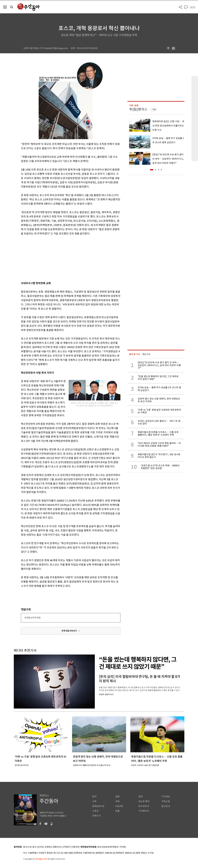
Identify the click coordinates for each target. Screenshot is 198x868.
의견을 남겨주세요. (33, 618)
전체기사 (97, 816)
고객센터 (66, 847)
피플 (117, 811)
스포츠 (95, 811)
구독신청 (166, 801)
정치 (94, 797)
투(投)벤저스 (138, 109)
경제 (117, 797)
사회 (94, 801)
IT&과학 (119, 806)
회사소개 (27, 847)
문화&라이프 (98, 806)
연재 (140, 797)
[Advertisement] (64, 258)
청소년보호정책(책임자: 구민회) (112, 847)
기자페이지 (144, 811)
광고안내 (166, 806)
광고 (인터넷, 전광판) (42, 847)
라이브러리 (144, 806)
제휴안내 (57, 847)
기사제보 (166, 797)
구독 (154, 110)
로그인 (193, 7)
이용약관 (75, 847)
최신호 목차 (144, 801)
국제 (117, 801)
